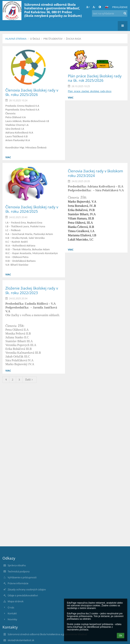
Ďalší (30, 380)
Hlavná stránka (16, 39)
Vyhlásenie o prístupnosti (22, 577)
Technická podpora (19, 571)
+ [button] (88, 7)
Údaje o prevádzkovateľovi (23, 595)
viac (8, 157)
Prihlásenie (120, 7)
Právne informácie (18, 583)
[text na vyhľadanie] (110, 13)
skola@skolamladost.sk (21, 640)
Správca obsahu (17, 565)
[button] (107, 7)
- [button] (94, 7)
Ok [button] (121, 636)
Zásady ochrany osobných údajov (27, 589)
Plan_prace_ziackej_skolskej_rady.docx (90, 91)
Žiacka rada (74, 39)
